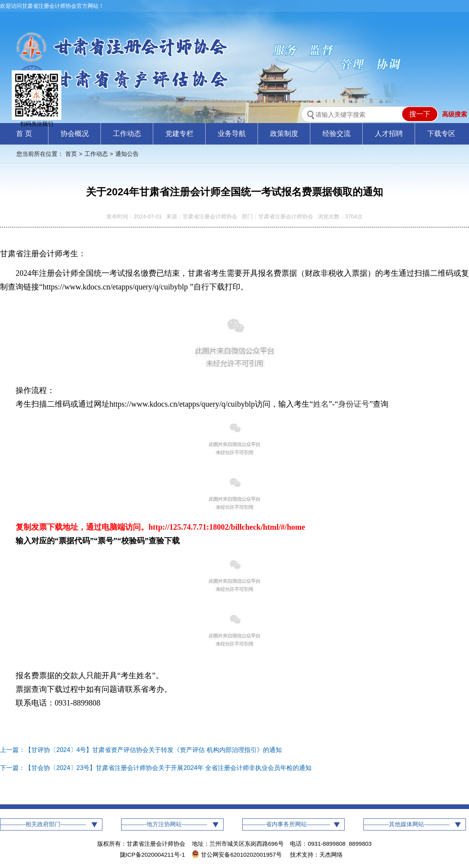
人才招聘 (389, 134)
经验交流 (337, 134)
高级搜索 (455, 114)
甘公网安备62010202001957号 (237, 855)
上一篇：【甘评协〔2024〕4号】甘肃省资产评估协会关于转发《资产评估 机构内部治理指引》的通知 (141, 750)
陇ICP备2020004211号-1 (153, 855)
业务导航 (232, 134)
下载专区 (441, 134)
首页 (71, 154)
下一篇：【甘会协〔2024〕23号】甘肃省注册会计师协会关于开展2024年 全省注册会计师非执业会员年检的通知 (156, 768)
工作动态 (127, 134)
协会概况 (75, 134)
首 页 (24, 134)
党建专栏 (179, 134)
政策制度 (284, 134)
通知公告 (127, 154)
